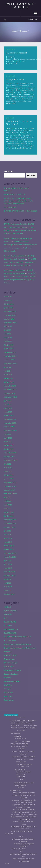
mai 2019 (8, 535)
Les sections (9, 692)
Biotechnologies (20, 770)
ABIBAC (7, 607)
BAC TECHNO (10, 640)
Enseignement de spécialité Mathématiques (24, 814)
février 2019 (9, 546)
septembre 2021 (10, 460)
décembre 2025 (10, 311)
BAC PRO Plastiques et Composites (18, 637)
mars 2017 (8, 590)
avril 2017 (8, 587)
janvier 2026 (9, 308)
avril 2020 (8, 505)
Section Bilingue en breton (19, 746)
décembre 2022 (10, 419)
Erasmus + (8, 652)
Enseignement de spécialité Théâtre (22, 831)
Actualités (8, 614)
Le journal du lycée (17, 725)
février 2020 (9, 512)
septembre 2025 (10, 323)
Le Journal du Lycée (11, 674)
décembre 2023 (10, 386)
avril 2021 (8, 468)
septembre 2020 (10, 494)
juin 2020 (8, 497)
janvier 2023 (9, 416)
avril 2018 (8, 564)
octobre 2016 (9, 594)
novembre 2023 (10, 389)
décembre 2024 (10, 352)
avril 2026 (8, 297)
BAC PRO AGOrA (11, 629)
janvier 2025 (9, 349)
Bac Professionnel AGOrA (18, 849)
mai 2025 (8, 334)
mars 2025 (8, 341)
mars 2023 (8, 412)
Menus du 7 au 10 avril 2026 (15, 194)
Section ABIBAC (10, 207)
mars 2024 (8, 375)
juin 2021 (8, 464)
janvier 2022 (9, 449)
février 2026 (9, 304)
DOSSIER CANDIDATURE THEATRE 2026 (20, 211)
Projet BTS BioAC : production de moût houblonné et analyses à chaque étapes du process (20, 262)
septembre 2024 (10, 363)
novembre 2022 (10, 423)
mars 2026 (8, 300)
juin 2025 (8, 330)
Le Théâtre (30, 759)
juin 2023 (8, 401)
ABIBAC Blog (17, 736)
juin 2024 (8, 367)
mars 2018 (8, 568)
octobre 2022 (9, 427)
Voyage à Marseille (15, 79)
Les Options (9, 689)
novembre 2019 (10, 523)
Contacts (32, 728)
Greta (7, 864)
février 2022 (9, 445)
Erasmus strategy (11, 663)
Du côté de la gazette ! (17, 53)
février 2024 (9, 378)
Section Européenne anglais (19, 744)
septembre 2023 (10, 397)
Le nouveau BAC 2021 (16, 790)
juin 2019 (8, 531)
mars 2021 (8, 471)
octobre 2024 (9, 360)
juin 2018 (8, 561)
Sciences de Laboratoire (23, 772)
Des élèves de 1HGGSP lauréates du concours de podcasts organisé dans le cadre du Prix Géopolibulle (18, 201)
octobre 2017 (9, 575)
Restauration (9, 700)
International (9, 666)
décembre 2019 (10, 520)
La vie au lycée (21, 718)
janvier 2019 (9, 549)
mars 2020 (8, 508)
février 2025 (9, 345)
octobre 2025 (9, 319)
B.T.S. (6, 618)
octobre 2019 (9, 527)
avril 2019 (8, 538)
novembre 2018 (10, 557)
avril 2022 (8, 438)
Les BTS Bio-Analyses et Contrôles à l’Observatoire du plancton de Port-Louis (20, 230)
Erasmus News (10, 659)
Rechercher (9, 171)
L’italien (18, 759)
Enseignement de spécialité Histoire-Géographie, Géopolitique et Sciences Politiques (24, 795)
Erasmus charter (29, 783)
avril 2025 (8, 337)
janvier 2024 (9, 382)
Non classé (8, 696)
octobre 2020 (9, 490)
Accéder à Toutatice (11, 715)
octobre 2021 (9, 456)
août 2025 (8, 326)
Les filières (8, 685)
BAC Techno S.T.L (10, 834)
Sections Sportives (20, 738)
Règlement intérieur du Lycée (20, 728)
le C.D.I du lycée (15, 723)
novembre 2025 (10, 315)
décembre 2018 (10, 553)
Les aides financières (12, 681)
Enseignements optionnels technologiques (20, 648)
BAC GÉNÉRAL (10, 622)
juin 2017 (8, 579)
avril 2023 (8, 408)
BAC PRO (8, 625)
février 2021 (9, 475)
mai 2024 (8, 371)
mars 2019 (8, 542)
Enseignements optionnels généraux (17, 644)
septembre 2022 (10, 430)
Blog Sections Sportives (22, 741)
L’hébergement (22, 721)
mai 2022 (8, 434)
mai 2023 (8, 404)
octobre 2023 (9, 393)
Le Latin (24, 759)
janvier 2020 (9, 516)
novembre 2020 (10, 486)
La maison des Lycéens (12, 670)
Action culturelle (10, 611)
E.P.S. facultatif (21, 762)
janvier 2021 (9, 479)
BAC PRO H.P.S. (10, 633)
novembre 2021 (10, 453)
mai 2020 (8, 501)
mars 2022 (8, 442)
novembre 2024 (10, 356)
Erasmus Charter (10, 655)
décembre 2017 (10, 572)
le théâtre (8, 678)
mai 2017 (8, 583)
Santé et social (21, 774)
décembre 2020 (10, 482)
